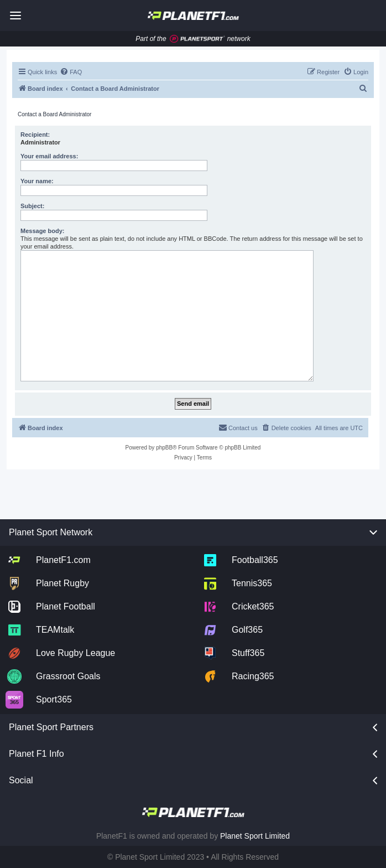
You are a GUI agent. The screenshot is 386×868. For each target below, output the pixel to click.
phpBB (164, 448)
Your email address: (49, 156)
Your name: (37, 181)
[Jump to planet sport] (197, 39)
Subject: (32, 206)
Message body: (42, 231)
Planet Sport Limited (255, 836)
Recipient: (35, 135)
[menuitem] (71, 72)
